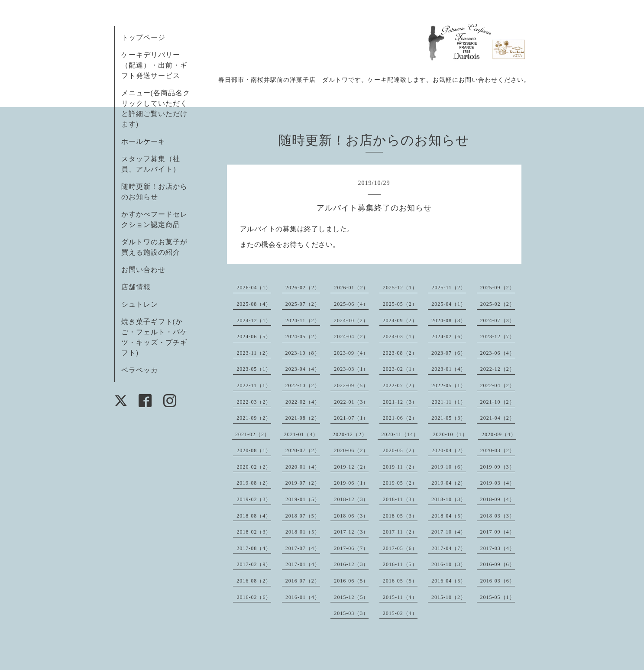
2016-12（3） (351, 564)
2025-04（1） (449, 304)
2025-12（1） (400, 288)
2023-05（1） (254, 369)
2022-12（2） (498, 369)
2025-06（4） (351, 304)
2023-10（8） (303, 353)
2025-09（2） (498, 288)
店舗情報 (136, 287)
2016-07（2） (303, 581)
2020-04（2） (449, 450)
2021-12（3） (400, 402)
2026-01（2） (351, 288)
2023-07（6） (449, 353)
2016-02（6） (254, 597)
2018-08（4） (254, 516)
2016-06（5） (351, 581)
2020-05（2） (400, 450)
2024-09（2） (400, 320)
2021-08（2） (303, 418)
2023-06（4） (498, 353)
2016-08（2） (254, 581)
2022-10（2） (303, 385)
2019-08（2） (254, 483)
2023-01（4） (449, 369)
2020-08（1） (254, 450)
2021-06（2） (400, 418)
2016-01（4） (303, 597)
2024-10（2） (351, 320)
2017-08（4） (254, 548)
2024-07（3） (498, 320)
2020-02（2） (254, 467)
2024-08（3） (449, 320)
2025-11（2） (449, 288)
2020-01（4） (303, 467)
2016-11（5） (400, 564)
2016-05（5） (400, 581)
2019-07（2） (303, 483)
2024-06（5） (254, 337)
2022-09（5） (351, 385)
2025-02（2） (498, 304)
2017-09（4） (498, 532)
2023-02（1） (400, 369)
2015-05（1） (498, 597)
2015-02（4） (400, 613)
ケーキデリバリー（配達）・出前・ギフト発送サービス (154, 65)
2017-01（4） (303, 564)
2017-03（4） (498, 548)
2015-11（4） (400, 597)
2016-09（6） (498, 564)
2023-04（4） (303, 369)
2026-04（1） (254, 288)
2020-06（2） (351, 450)
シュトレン (140, 304)
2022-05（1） (449, 385)
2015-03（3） (351, 613)
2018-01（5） (303, 532)
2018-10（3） (449, 499)
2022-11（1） (254, 385)
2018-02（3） (254, 532)
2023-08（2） (400, 353)
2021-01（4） (301, 434)
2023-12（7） (498, 337)
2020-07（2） (303, 450)
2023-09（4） (351, 353)
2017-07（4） (303, 548)
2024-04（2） (351, 337)
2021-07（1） (351, 418)
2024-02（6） (449, 337)
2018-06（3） (351, 516)
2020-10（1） (450, 434)
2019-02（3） (254, 499)
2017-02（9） (254, 564)
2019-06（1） (351, 483)
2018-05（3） (400, 516)
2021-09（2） (254, 418)
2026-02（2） (303, 288)
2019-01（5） (303, 499)
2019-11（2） (400, 467)
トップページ (143, 37)
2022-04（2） (498, 385)
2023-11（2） (254, 353)
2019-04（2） (449, 483)
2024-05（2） (303, 337)
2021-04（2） (498, 418)
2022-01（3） (351, 402)
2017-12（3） (351, 532)
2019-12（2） (351, 467)
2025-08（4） (254, 304)
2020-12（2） (350, 434)
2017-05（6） (400, 548)
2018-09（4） (498, 499)
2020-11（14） (400, 434)
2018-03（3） (498, 516)
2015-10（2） (449, 597)
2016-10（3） (449, 564)
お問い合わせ (143, 270)
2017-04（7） (449, 548)
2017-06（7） (351, 548)
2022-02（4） (303, 402)
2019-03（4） (498, 483)
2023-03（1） (351, 369)
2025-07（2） (303, 304)
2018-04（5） (449, 516)
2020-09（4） (499, 434)
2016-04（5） (449, 581)
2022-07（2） (400, 385)
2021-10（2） (498, 402)
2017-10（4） (449, 532)
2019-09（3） (498, 467)
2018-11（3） (400, 499)
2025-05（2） (400, 304)
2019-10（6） (449, 467)
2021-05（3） (449, 418)
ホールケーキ (143, 141)
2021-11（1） (449, 402)
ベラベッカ (140, 370)
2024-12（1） (254, 320)
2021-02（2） (252, 434)
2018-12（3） (351, 499)
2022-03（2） (254, 402)
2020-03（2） (498, 450)
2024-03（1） (400, 337)
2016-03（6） (498, 581)
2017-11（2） (400, 532)
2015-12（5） (351, 597)
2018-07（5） (303, 516)
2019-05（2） (400, 483)
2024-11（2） (303, 320)
